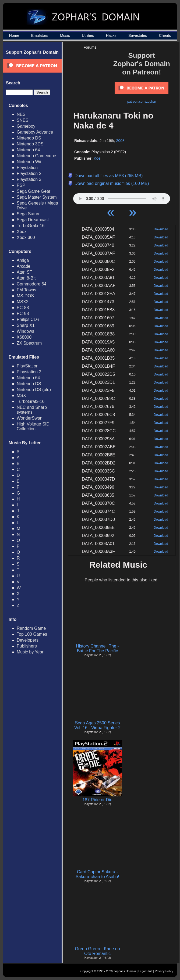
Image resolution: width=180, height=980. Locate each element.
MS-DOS (25, 296)
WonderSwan (30, 418)
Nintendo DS (29, 138)
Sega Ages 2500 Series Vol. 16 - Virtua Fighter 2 (97, 725)
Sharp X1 (26, 325)
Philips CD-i (28, 319)
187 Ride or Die (97, 800)
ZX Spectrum (29, 343)
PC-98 (23, 314)
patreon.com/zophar (142, 102)
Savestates (138, 35)
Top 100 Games (32, 634)
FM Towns (27, 290)
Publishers (27, 646)
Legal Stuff (145, 971)
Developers (28, 640)
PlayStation (28, 366)
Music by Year (30, 652)
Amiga (23, 260)
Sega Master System (37, 197)
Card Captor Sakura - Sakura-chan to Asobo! (97, 874)
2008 (120, 141)
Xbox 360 (26, 237)
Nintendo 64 (28, 150)
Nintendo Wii (29, 162)
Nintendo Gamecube (36, 156)
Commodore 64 (31, 284)
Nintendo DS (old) (34, 390)
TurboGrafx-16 (31, 226)
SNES (23, 120)
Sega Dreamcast (33, 220)
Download (161, 229)
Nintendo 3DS (30, 144)
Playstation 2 (29, 174)
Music (65, 35)
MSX (21, 396)
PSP (21, 185)
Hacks (111, 35)
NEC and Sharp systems (32, 410)
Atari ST (24, 272)
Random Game (31, 628)
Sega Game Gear (33, 191)
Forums (90, 47)
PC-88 (23, 308)
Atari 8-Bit (26, 278)
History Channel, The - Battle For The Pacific (97, 648)
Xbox (22, 232)
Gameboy (26, 126)
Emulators (40, 35)
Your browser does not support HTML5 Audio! (122, 197)
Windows (25, 331)
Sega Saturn (29, 214)
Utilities (88, 35)
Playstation (27, 168)
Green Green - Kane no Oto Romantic (97, 951)
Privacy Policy (164, 971)
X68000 (24, 337)
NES (21, 114)
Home (14, 35)
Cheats (165, 35)
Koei (97, 158)
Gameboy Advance (35, 132)
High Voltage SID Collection (33, 426)
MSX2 (23, 302)
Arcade (24, 266)
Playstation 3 (29, 179)
